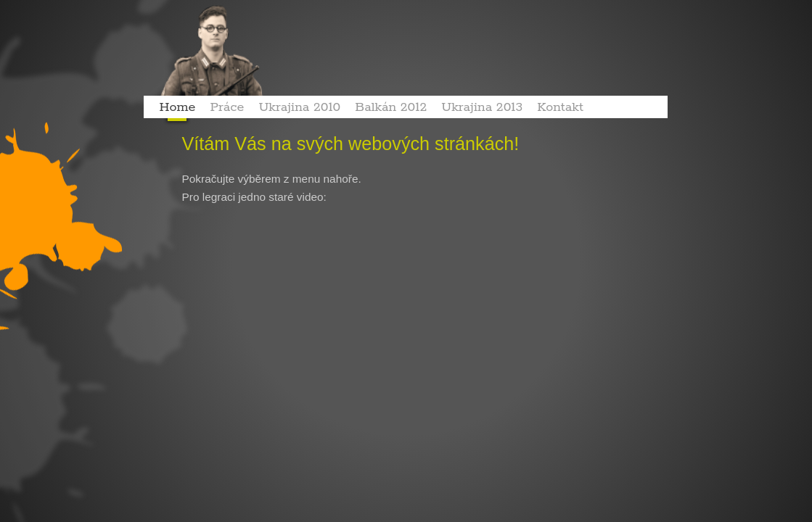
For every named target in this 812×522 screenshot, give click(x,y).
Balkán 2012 (391, 107)
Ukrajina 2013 (482, 107)
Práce (227, 107)
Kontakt (560, 107)
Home (178, 107)
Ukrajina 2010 (299, 107)
